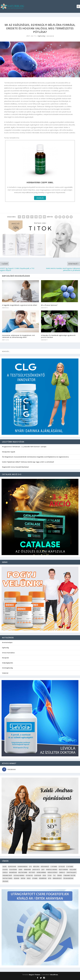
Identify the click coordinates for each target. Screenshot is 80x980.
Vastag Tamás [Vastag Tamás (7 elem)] (7, 878)
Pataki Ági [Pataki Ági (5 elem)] (29, 875)
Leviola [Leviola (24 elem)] (5, 872)
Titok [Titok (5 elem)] (49, 875)
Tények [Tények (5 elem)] (59, 875)
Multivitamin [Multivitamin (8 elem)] (23, 872)
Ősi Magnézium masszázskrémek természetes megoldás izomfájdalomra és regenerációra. (36, 457)
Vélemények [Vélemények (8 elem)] (43, 878)
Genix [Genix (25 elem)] (20, 870)
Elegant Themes (34, 975)
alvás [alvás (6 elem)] (5, 867)
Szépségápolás (7, 663)
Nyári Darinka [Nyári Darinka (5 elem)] (41, 872)
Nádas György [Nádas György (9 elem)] (53, 872)
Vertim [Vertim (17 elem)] (23, 878)
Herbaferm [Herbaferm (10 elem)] (27, 870)
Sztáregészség (7, 668)
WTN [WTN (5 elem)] (50, 878)
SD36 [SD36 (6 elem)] (44, 875)
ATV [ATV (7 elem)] (30, 867)
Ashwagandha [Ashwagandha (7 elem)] (23, 867)
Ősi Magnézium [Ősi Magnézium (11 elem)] (68, 878)
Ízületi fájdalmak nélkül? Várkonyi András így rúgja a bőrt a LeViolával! (28, 462)
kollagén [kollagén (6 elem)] (73, 870)
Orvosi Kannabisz (8, 653)
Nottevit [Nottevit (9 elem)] (32, 872)
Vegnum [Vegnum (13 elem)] (17, 878)
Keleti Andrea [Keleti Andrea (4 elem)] (63, 870)
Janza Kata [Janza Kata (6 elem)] (36, 870)
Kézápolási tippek (9, 452)
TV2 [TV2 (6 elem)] (54, 875)
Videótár (5, 673)
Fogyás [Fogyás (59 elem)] (5, 870)
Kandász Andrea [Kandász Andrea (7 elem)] (52, 870)
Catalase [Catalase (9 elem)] (62, 867)
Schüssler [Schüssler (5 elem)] (38, 875)
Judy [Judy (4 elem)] (43, 870)
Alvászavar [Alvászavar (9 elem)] (12, 867)
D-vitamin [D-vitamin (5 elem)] (70, 867)
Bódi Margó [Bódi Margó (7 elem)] (45, 867)
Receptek (5, 658)
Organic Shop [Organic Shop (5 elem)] (7, 875)
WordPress (54, 975)
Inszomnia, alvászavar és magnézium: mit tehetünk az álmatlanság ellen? (19, 336)
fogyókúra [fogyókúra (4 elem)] (13, 870)
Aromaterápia (7, 642)
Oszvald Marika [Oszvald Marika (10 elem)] (19, 875)
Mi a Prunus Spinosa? (49, 305)
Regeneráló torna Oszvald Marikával (15, 467)
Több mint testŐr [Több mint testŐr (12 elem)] (69, 875)
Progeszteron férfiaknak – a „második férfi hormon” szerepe (24, 447)
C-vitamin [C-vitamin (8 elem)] (54, 867)
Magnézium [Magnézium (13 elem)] (13, 872)
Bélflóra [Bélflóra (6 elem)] (36, 867)
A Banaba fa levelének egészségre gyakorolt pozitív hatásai (58, 336)
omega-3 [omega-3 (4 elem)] (62, 872)
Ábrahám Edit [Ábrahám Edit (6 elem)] (57, 878)
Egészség (41, 36)
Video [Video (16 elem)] (29, 878)
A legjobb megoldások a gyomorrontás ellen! (20, 305)
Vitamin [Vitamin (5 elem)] (35, 878)
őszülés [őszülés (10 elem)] (5, 881)
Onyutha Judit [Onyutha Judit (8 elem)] (71, 872)
